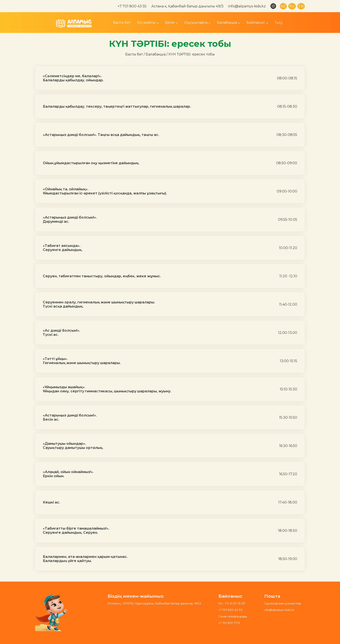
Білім (171, 23)
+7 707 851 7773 (229, 623)
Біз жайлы (148, 23)
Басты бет (122, 23)
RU (292, 6)
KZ (283, 6)
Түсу (278, 23)
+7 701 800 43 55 (132, 6)
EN (301, 6)
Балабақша (228, 23)
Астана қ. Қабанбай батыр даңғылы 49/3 (187, 6)
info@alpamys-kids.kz (247, 6)
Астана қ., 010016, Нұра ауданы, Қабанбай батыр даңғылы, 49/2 (154, 603)
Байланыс (257, 23)
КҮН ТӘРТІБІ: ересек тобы (192, 54)
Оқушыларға (197, 23)
